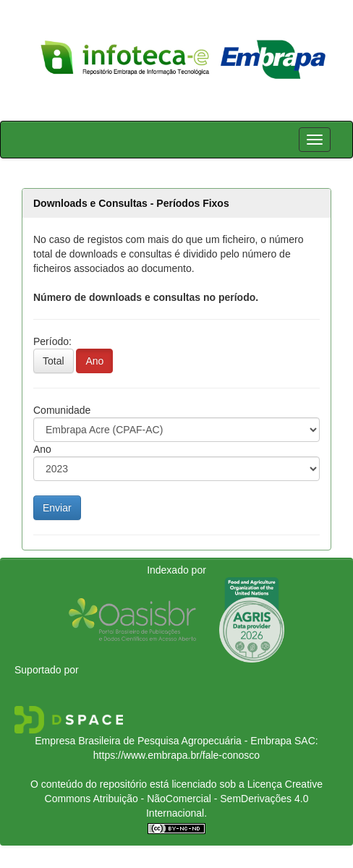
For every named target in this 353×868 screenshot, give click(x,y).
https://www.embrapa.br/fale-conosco (176, 755)
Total (54, 361)
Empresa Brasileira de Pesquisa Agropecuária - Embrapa (163, 741)
